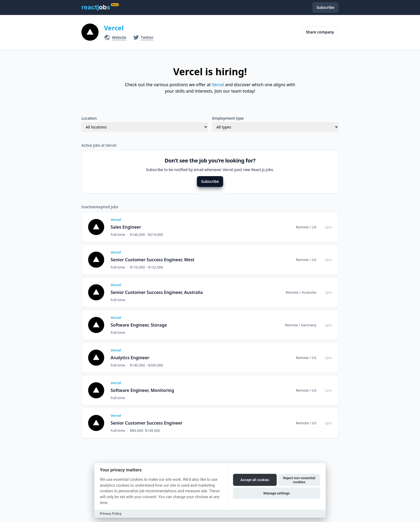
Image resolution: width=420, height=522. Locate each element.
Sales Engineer (126, 227)
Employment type (228, 118)
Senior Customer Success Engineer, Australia (157, 292)
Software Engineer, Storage (139, 325)
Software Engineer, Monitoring (142, 390)
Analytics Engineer (130, 358)
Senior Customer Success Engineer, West (153, 260)
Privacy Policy (111, 514)
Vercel (114, 28)
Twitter (147, 37)
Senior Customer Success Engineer (147, 423)
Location (89, 118)
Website (119, 37)
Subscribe (210, 181)
